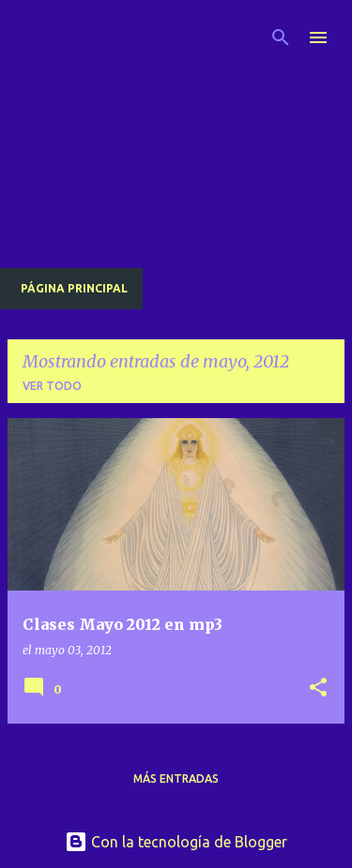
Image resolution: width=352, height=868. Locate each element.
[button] (318, 688)
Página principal (74, 288)
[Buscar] (281, 37)
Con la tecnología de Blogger (176, 842)
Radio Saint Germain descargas (111, 78)
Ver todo (52, 386)
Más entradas (176, 778)
